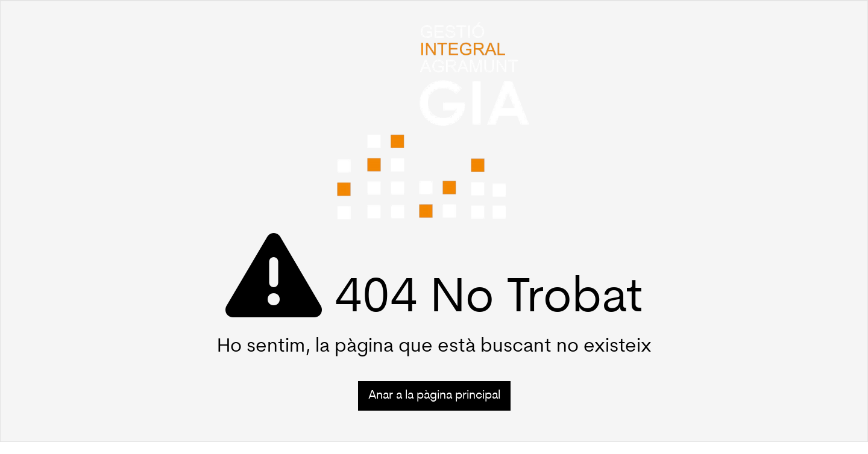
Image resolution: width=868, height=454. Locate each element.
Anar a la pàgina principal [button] (434, 396)
